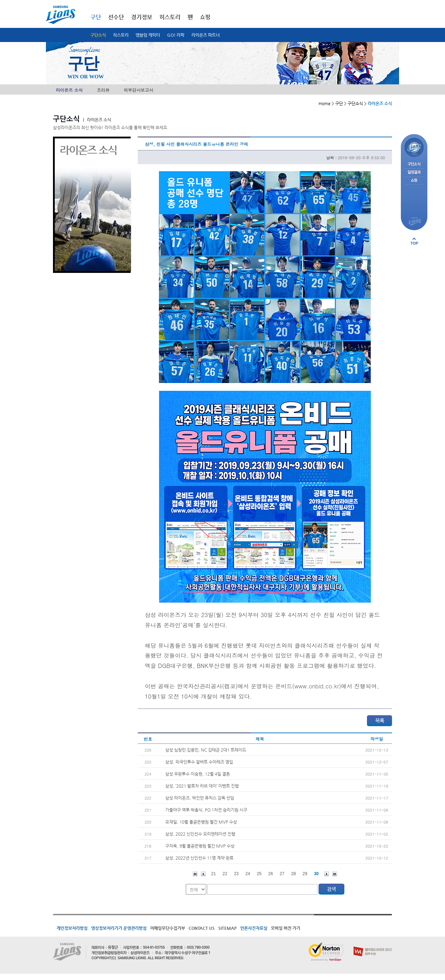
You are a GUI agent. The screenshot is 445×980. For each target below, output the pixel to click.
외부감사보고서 (138, 90)
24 (248, 874)
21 (213, 874)
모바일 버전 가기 (286, 928)
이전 (203, 874)
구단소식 (98, 35)
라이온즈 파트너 (206, 35)
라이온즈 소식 (69, 90)
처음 (195, 874)
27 (282, 874)
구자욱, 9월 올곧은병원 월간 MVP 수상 (200, 846)
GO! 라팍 (176, 35)
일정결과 (414, 172)
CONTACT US (202, 928)
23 (236, 874)
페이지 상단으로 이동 (414, 241)
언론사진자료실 (254, 928)
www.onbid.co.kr (316, 686)
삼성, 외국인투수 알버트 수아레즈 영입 (199, 762)
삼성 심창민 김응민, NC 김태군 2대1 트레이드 (206, 750)
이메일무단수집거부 (168, 928)
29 (305, 874)
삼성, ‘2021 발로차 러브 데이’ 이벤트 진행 (202, 786)
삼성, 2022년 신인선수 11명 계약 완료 (199, 858)
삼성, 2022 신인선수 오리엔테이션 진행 (200, 834)
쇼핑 (205, 17)
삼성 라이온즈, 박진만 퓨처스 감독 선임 (200, 798)
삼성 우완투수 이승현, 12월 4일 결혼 (198, 774)
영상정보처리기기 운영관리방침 (119, 928)
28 (293, 874)
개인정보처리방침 (72, 928)
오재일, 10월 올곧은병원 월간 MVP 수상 (201, 822)
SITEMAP (227, 928)
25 (259, 874)
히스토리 (121, 35)
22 (225, 874)
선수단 (116, 17)
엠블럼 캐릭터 (148, 35)
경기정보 (142, 17)
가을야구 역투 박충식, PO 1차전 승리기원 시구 (206, 810)
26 (271, 874)
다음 (327, 874)
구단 (96, 17)
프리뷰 (103, 90)
